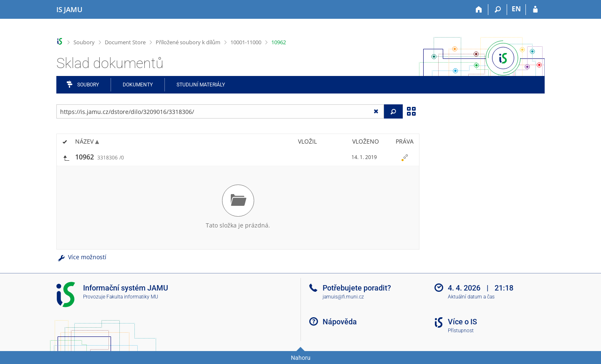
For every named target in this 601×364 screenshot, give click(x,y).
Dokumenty (138, 85)
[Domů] (479, 10)
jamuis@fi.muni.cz (343, 297)
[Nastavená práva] (404, 157)
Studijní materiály (201, 85)
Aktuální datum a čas (471, 297)
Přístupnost (461, 331)
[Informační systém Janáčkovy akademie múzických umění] (69, 10)
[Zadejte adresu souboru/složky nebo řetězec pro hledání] (220, 111)
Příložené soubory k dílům (188, 42)
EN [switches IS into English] (516, 9)
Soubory (84, 42)
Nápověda (340, 322)
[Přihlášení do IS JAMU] (535, 10)
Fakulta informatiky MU (132, 297)
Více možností (81, 257)
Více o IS (462, 322)
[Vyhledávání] (498, 10)
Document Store (125, 42)
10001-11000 (246, 42)
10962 (279, 42)
